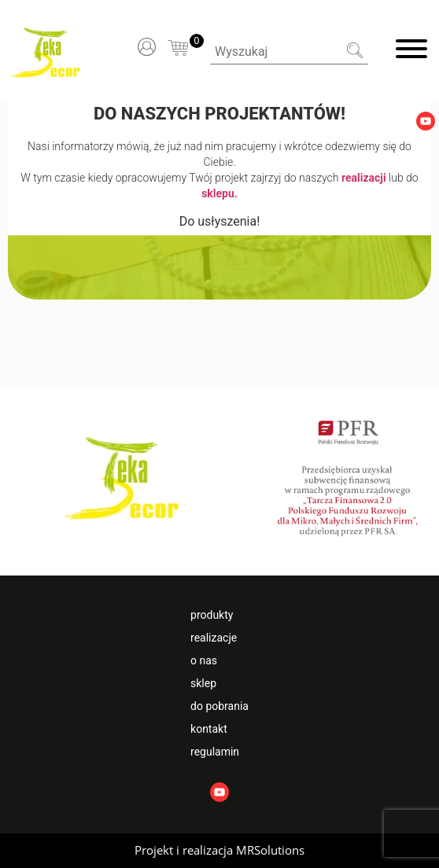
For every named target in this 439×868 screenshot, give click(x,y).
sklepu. (219, 193)
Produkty (212, 615)
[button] (219, 850)
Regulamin (215, 752)
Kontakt (209, 729)
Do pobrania (219, 706)
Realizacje (214, 638)
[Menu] (411, 51)
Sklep (203, 683)
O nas (204, 660)
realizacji (364, 178)
